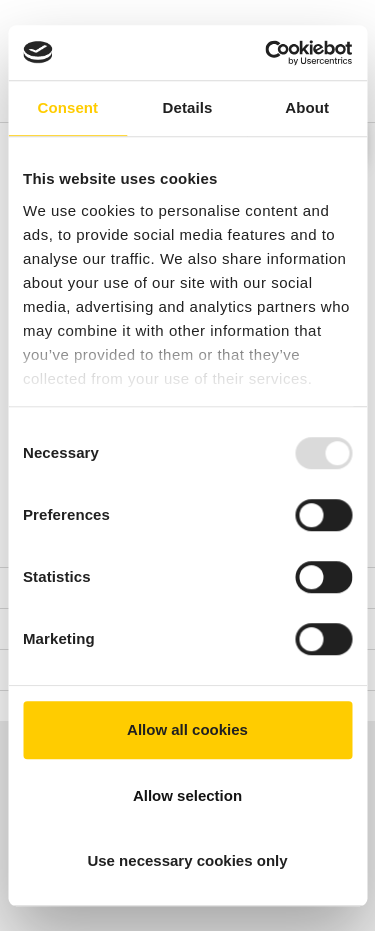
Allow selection (187, 795)
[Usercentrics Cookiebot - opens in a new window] (267, 53)
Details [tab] (188, 107)
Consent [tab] (67, 107)
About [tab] (307, 107)
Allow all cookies (187, 729)
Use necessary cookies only (187, 860)
